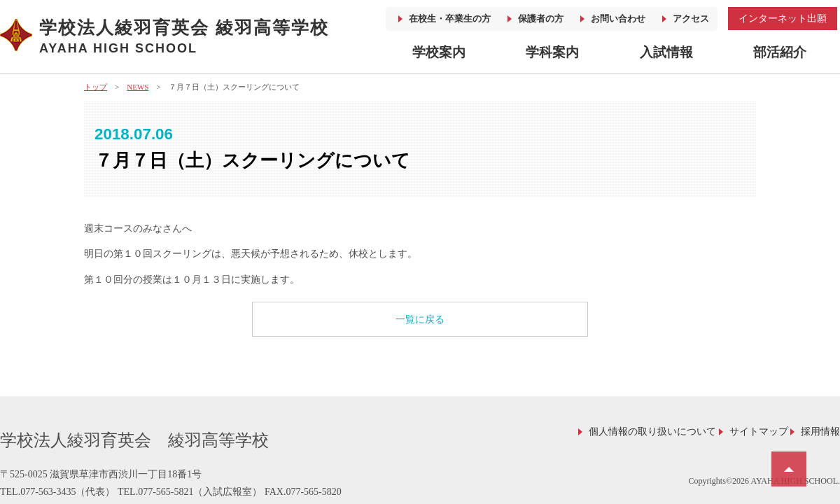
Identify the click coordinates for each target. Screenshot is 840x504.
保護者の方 (541, 19)
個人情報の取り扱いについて (652, 432)
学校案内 (439, 52)
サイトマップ (759, 432)
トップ (96, 87)
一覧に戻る (420, 320)
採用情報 (820, 432)
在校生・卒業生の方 (450, 19)
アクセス (691, 19)
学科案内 (552, 52)
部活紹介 (780, 52)
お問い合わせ (618, 19)
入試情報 (666, 52)
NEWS (138, 87)
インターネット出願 (783, 18)
